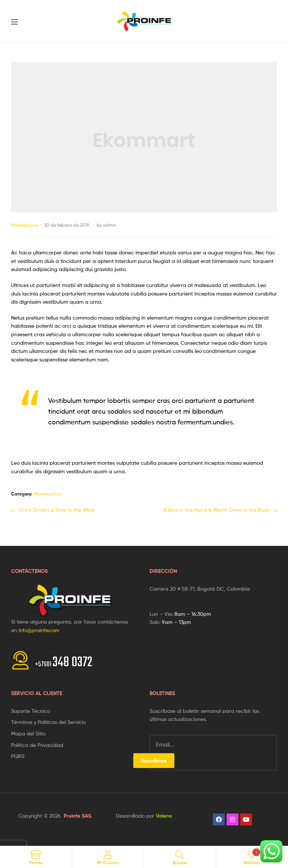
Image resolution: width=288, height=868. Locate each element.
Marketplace (24, 225)
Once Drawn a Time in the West (56, 509)
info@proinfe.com (39, 630)
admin (110, 225)
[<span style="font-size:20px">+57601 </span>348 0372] (20, 660)
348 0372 (64, 663)
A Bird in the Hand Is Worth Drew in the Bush (216, 509)
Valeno (164, 816)
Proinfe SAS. (78, 816)
